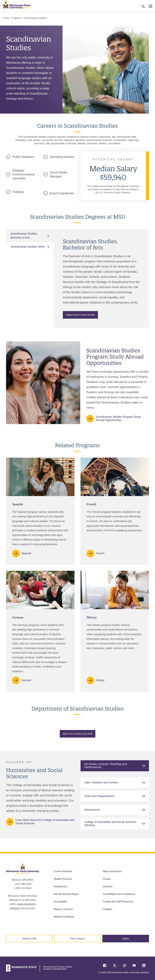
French (100, 553)
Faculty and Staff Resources (118, 902)
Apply (126, 938)
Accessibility (60, 902)
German (26, 680)
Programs (17, 18)
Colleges (108, 909)
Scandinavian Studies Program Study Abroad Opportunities (118, 418)
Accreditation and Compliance (119, 894)
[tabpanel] (101, 278)
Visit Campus (77, 938)
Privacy (107, 879)
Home (6, 18)
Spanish (26, 553)
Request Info (29, 938)
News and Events (112, 871)
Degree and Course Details (80, 315)
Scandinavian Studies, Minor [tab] (28, 247)
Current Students (63, 871)
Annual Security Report (66, 894)
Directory (108, 886)
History (100, 680)
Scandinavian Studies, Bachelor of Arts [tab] (24, 236)
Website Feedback (64, 917)
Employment (60, 886)
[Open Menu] (150, 6)
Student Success (63, 879)
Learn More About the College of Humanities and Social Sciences (45, 822)
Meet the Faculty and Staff (78, 734)
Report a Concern (63, 909)
